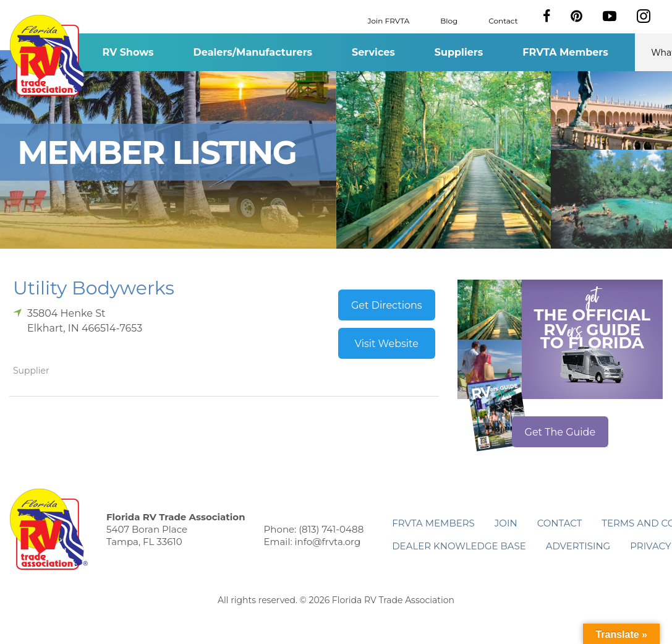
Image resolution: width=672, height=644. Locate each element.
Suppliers (459, 52)
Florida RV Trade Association (49, 55)
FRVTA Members (565, 52)
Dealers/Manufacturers (253, 52)
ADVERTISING (578, 546)
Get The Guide (560, 432)
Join (506, 523)
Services (373, 52)
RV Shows (128, 52)
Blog (449, 20)
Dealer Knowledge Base (459, 546)
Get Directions (387, 305)
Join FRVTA (389, 20)
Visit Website (387, 344)
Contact (503, 20)
